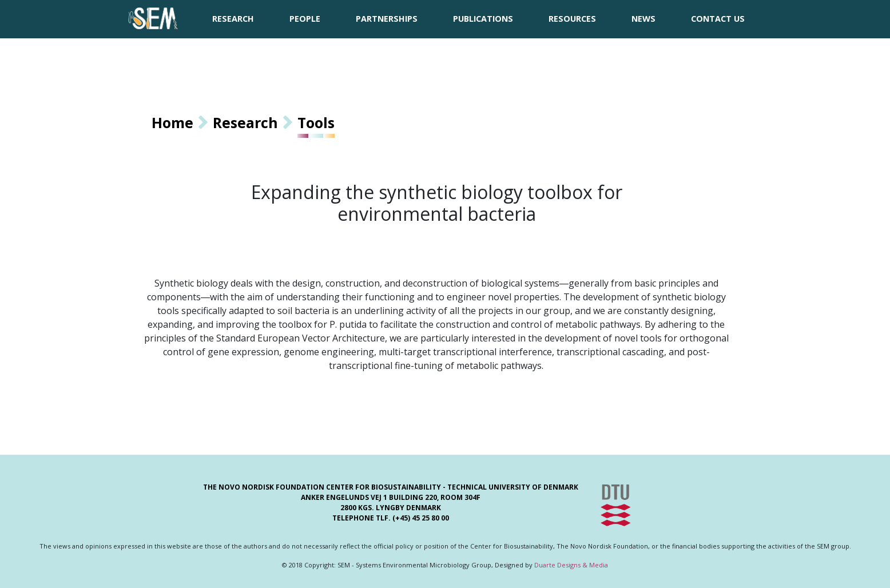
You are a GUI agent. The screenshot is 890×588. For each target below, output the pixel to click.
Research (245, 122)
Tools (316, 122)
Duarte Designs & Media (571, 565)
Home (172, 122)
